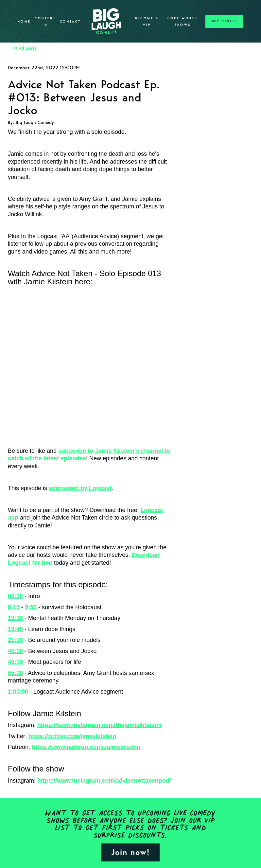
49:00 (15, 662)
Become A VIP (147, 22)
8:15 (14, 607)
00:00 (15, 596)
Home (24, 22)
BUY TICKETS (224, 21)
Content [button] (45, 21)
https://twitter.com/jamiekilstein (72, 736)
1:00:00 (18, 692)
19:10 (15, 618)
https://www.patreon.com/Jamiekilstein (86, 747)
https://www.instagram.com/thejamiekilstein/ (99, 725)
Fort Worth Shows (183, 22)
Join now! (130, 852)
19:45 (15, 629)
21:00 (15, 640)
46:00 (15, 651)
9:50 (31, 607)
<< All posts (25, 48)
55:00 (15, 673)
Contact (70, 22)
